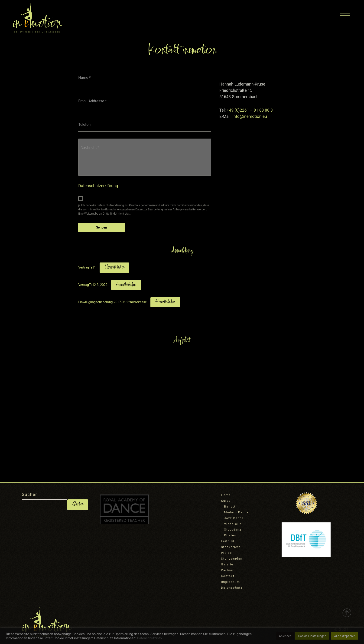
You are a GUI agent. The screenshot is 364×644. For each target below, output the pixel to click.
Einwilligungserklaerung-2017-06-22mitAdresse (112, 302)
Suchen (30, 495)
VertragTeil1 (87, 267)
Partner (227, 570)
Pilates (230, 535)
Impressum (231, 582)
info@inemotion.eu (250, 116)
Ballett (230, 506)
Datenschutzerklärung (98, 186)
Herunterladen (114, 267)
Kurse (226, 501)
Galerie (227, 564)
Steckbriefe (231, 547)
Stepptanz (233, 529)
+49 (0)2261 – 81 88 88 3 (250, 110)
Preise (226, 553)
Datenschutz (232, 588)
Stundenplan (232, 559)
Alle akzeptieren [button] (345, 636)
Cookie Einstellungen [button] (312, 636)
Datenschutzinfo (149, 638)
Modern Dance (236, 512)
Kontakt (228, 576)
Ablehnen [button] (285, 636)
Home (226, 495)
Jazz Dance (234, 518)
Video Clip (233, 524)
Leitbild (228, 541)
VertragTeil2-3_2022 (93, 285)
